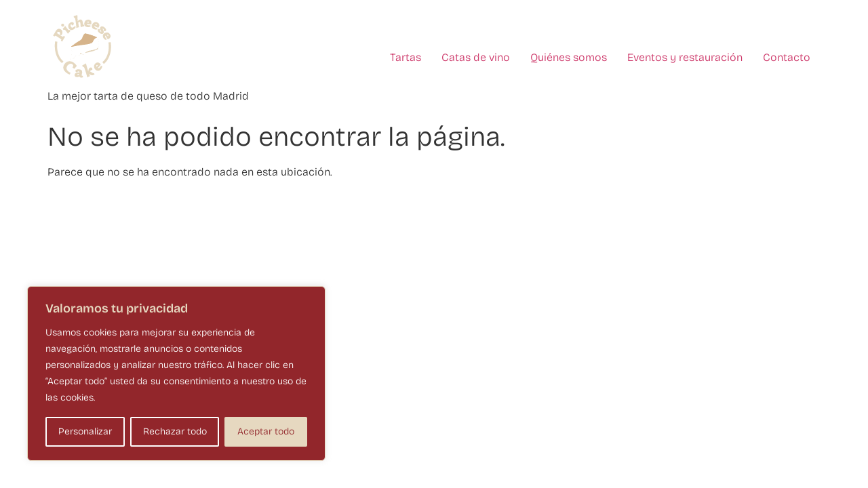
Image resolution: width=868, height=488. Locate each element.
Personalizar (85, 431)
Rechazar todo (175, 431)
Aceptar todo (266, 431)
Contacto (787, 57)
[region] (176, 373)
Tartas (406, 57)
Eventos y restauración (685, 57)
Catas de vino (476, 57)
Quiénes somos (569, 57)
